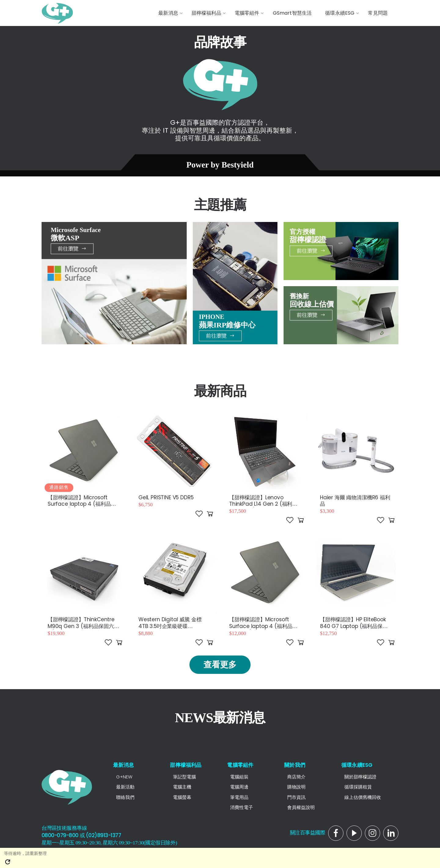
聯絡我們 (125, 797)
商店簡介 (296, 777)
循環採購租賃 (358, 787)
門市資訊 (296, 797)
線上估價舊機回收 (363, 797)
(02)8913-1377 (103, 835)
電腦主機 (182, 787)
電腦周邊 (239, 787)
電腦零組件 (240, 765)
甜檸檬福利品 (186, 765)
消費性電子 (242, 807)
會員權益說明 (301, 807)
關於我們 (295, 765)
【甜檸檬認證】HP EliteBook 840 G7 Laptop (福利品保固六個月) (354, 626)
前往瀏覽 (72, 249)
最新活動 (125, 787)
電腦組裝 (239, 777)
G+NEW (124, 777)
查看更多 (220, 665)
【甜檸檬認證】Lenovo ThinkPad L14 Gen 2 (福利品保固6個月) (263, 504)
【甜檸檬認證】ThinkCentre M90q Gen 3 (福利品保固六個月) (83, 626)
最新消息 (124, 765)
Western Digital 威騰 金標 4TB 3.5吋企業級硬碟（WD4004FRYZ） (170, 626)
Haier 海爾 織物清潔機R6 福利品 (355, 501)
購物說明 (296, 787)
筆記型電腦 (184, 777)
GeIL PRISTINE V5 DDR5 (166, 497)
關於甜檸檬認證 (360, 777)
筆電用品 (239, 797)
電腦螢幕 (182, 797)
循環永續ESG (357, 765)
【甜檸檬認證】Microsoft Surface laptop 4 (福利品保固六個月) (82, 504)
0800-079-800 (60, 835)
